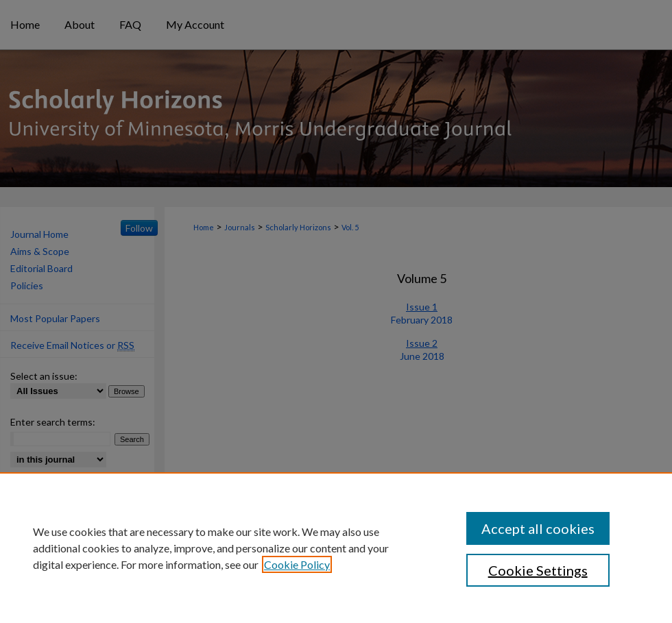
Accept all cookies (538, 528)
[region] (336, 548)
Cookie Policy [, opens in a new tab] (297, 564)
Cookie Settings (538, 570)
